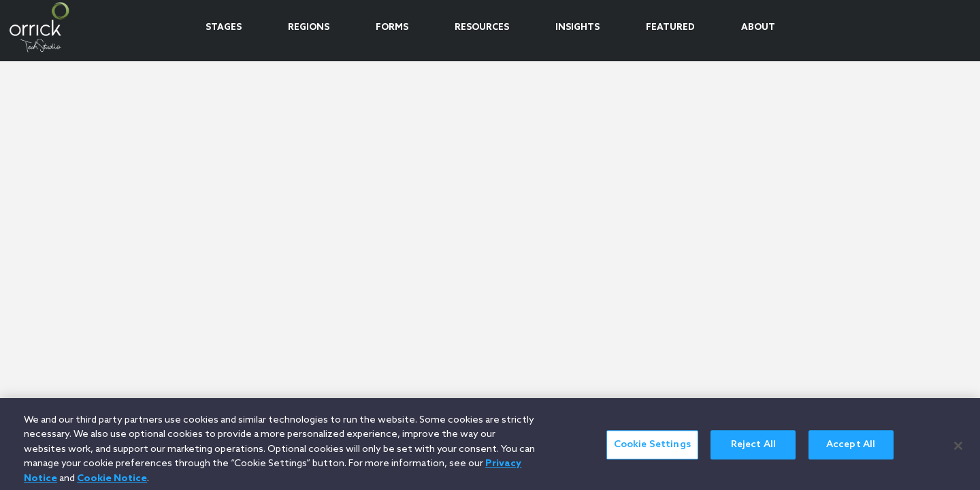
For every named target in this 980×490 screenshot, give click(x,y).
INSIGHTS (577, 28)
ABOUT (758, 28)
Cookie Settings (652, 449)
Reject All (753, 449)
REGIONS (309, 28)
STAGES (224, 28)
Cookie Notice (112, 482)
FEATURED (670, 28)
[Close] (958, 449)
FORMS (392, 28)
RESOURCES (482, 28)
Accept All (851, 449)
